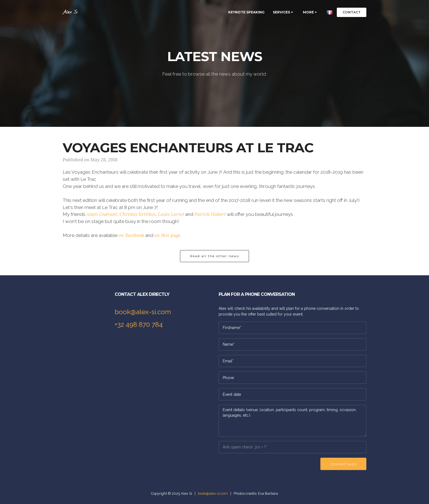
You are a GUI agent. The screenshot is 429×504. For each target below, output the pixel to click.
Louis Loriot (171, 214)
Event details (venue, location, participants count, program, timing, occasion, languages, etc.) (292, 421)
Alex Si (70, 12)
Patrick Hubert (210, 214)
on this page (167, 235)
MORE (308, 12)
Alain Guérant (102, 214)
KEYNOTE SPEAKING (246, 12)
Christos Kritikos (138, 214)
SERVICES (281, 12)
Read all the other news (215, 256)
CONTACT (352, 12)
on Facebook (131, 235)
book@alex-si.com (143, 312)
